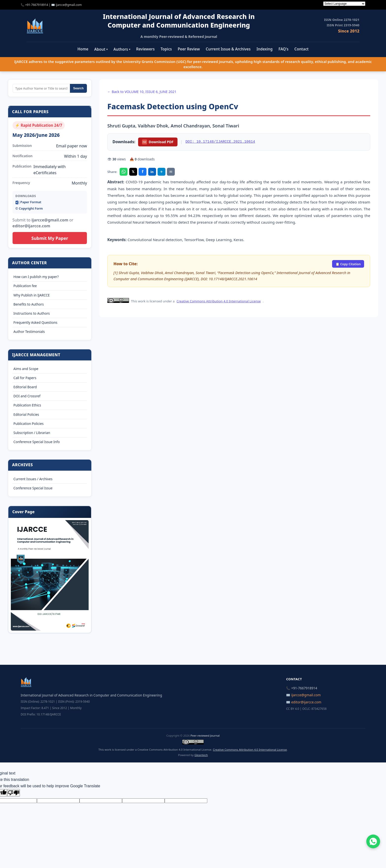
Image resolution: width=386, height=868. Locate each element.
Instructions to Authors (32, 313)
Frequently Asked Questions (36, 322)
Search (78, 88)
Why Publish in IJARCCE (32, 295)
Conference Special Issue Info (37, 442)
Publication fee (25, 286)
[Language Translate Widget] (344, 4)
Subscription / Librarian (32, 433)
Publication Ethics (27, 405)
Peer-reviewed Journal (205, 736)
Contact (302, 49)
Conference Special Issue (33, 488)
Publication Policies (29, 424)
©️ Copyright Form (29, 208)
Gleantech (201, 755)
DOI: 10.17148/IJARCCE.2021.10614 (220, 142)
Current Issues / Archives (33, 479)
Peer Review (189, 49)
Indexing (265, 49)
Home (83, 49)
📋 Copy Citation (348, 264)
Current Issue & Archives (228, 49)
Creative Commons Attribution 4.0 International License (219, 301)
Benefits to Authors (29, 304)
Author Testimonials (29, 332)
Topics (166, 49)
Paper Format (28, 202)
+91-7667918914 (37, 5)
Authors (122, 49)
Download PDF (158, 142)
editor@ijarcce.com (306, 702)
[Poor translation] (14, 793)
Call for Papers (25, 378)
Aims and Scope (26, 369)
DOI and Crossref (27, 396)
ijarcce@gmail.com (69, 5)
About (101, 49)
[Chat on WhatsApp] (373, 841)
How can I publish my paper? (36, 277)
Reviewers (145, 49)
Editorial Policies (26, 414)
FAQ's (283, 49)
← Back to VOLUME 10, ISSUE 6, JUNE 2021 (142, 92)
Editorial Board (25, 387)
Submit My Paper (50, 238)
